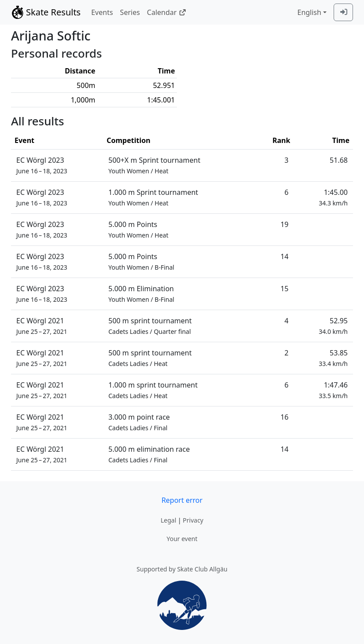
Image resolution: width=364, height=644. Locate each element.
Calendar (167, 12)
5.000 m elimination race (149, 454)
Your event (182, 539)
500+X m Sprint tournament (154, 165)
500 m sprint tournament (150, 326)
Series (130, 12)
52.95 (333, 326)
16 (284, 417)
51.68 (339, 160)
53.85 (333, 358)
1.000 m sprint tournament (153, 390)
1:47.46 (333, 390)
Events (102, 12)
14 (284, 256)
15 (284, 289)
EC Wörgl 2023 (42, 165)
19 (284, 224)
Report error (182, 500)
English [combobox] (309, 12)
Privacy (193, 520)
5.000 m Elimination (141, 294)
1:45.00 (333, 197)
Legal (168, 520)
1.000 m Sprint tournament (153, 197)
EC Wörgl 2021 (42, 326)
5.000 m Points (138, 229)
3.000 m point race (139, 422)
